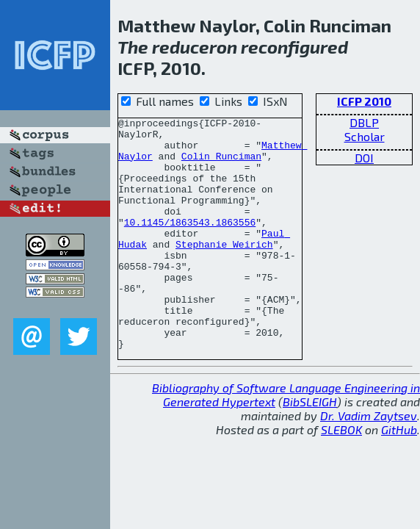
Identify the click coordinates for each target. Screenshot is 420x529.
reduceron (195, 47)
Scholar (365, 136)
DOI (364, 158)
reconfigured (294, 47)
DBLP (364, 122)
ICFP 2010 (364, 101)
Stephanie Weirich (224, 270)
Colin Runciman (221, 165)
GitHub (399, 476)
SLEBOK (341, 476)
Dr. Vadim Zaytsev (369, 462)
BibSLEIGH (310, 448)
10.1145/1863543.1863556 (190, 244)
